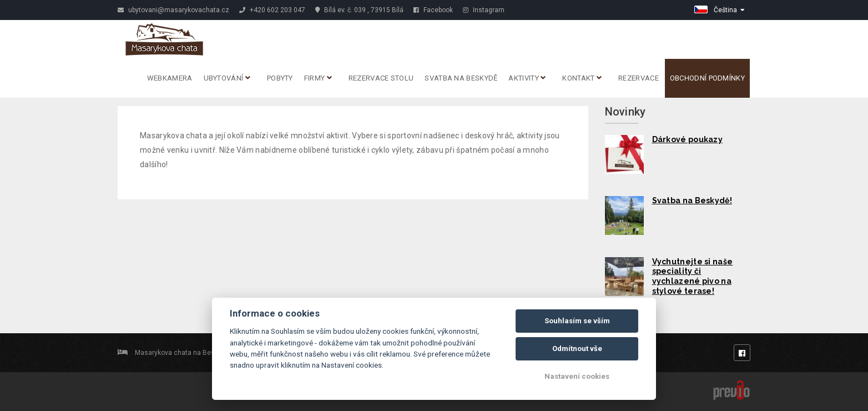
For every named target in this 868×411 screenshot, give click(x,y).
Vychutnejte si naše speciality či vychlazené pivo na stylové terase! (693, 277)
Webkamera (170, 78)
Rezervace (639, 78)
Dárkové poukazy (688, 139)
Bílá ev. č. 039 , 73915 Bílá (359, 10)
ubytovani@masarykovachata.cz (173, 10)
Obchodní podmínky (707, 78)
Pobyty (280, 78)
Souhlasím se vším (577, 321)
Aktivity (527, 78)
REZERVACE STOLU (381, 78)
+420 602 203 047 (272, 10)
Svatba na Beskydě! (692, 201)
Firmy (318, 78)
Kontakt (582, 78)
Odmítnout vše (577, 349)
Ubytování (227, 78)
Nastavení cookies (577, 376)
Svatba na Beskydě (461, 78)
